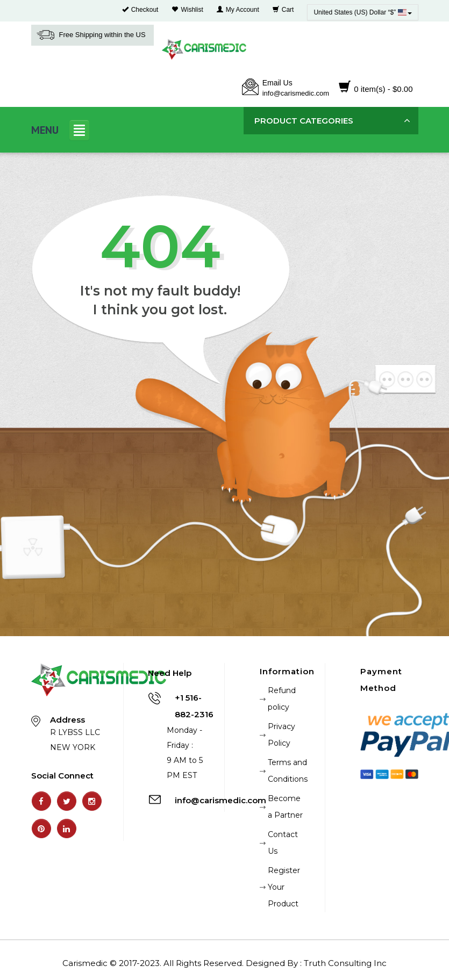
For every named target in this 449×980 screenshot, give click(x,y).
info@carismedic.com (296, 93)
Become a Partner (285, 807)
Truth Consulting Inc (345, 963)
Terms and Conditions (288, 771)
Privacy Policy (281, 735)
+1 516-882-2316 (194, 706)
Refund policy (282, 699)
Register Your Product (284, 887)
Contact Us (283, 843)
